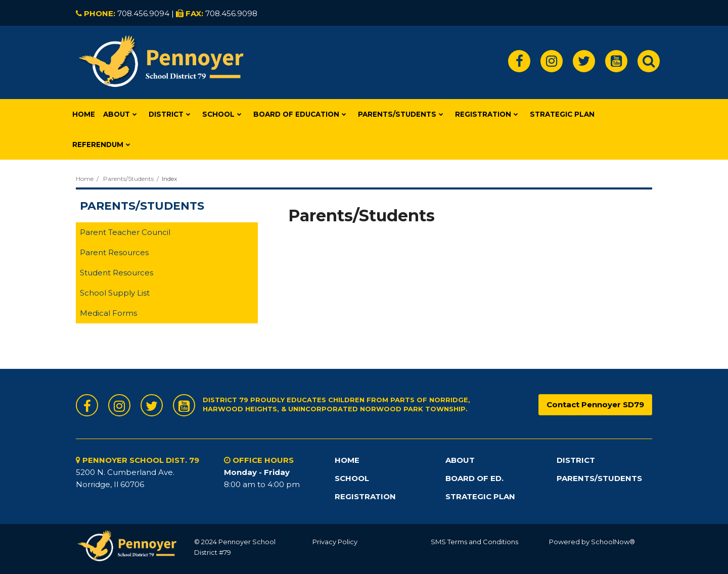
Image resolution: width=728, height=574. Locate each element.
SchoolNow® (613, 542)
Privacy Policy (335, 542)
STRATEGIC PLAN (480, 496)
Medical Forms (108, 313)
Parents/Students (128, 179)
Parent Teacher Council (125, 232)
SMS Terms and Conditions (474, 542)
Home (85, 179)
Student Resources (117, 273)
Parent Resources (114, 252)
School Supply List (115, 293)
